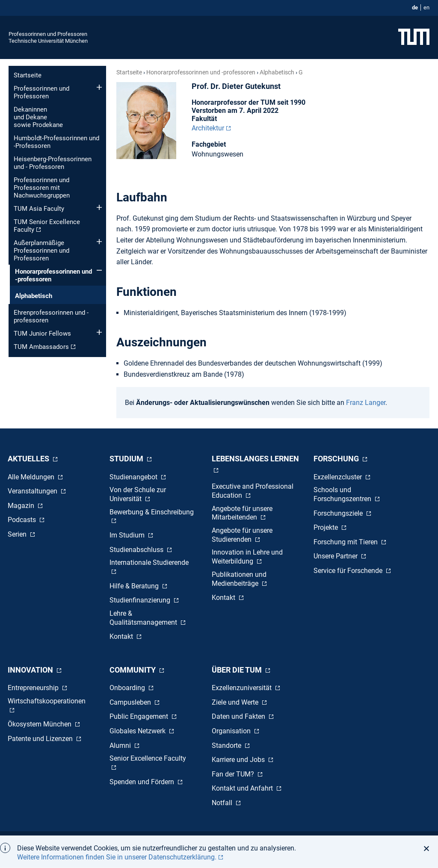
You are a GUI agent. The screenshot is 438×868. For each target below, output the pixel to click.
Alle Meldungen (32, 477)
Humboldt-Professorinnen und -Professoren (56, 142)
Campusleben (131, 702)
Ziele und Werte (236, 702)
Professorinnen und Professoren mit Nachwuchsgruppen (42, 188)
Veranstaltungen (33, 491)
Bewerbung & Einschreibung (152, 512)
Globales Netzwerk (138, 731)
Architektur (208, 128)
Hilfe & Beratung (135, 586)
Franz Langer (366, 403)
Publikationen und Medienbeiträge (239, 579)
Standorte (227, 745)
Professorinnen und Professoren (48, 34)
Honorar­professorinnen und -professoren (53, 275)
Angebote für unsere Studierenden (242, 535)
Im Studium (128, 535)
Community (133, 670)
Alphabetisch (34, 296)
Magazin (22, 506)
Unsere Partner (336, 556)
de (415, 7)
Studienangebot (134, 477)
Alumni (121, 745)
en (426, 7)
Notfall (223, 803)
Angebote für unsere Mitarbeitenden (242, 513)
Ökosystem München (40, 724)
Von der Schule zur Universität (138, 494)
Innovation (31, 670)
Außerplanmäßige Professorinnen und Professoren (41, 251)
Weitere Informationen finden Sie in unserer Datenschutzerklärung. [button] (117, 857)
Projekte (327, 527)
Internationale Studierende (149, 562)
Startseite (28, 75)
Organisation (232, 731)
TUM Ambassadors (41, 347)
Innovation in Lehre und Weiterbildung (247, 557)
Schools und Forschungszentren (343, 494)
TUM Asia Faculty (39, 209)
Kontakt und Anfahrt (243, 788)
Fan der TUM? (234, 774)
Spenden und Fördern (143, 782)
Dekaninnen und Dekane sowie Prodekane (38, 117)
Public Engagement (140, 716)
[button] (429, 848)
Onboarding (128, 688)
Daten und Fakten (239, 716)
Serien (18, 534)
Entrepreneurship (34, 688)
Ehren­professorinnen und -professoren (51, 316)
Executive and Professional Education (253, 491)
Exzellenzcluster (339, 477)
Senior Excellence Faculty (148, 758)
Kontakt (122, 636)
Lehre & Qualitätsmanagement (144, 618)
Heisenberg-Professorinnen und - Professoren (53, 163)
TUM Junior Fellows (42, 334)
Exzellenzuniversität (243, 688)
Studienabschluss (137, 550)
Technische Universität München (48, 41)
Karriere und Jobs (239, 760)
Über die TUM (238, 670)
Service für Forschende (349, 571)
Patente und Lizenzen (41, 739)
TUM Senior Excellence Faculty (47, 226)
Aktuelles (29, 459)
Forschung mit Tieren (346, 542)
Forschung (337, 459)
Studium (127, 459)
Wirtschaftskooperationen (47, 701)
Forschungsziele (339, 513)
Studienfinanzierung (141, 600)
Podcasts (23, 520)
